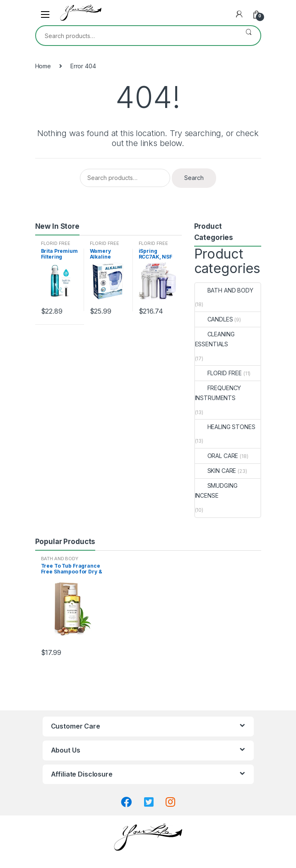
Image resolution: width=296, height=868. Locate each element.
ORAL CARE (217, 456)
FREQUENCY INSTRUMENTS (218, 393)
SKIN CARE (216, 471)
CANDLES (214, 319)
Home (43, 66)
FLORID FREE (56, 243)
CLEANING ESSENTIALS (215, 339)
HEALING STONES (225, 427)
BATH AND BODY (224, 290)
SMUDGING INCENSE (216, 490)
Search (249, 36)
